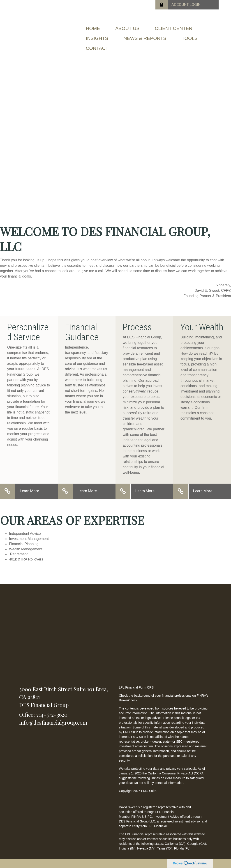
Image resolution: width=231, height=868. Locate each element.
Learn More (29, 491)
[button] (127, 28)
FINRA (136, 817)
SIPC (148, 817)
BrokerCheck (128, 700)
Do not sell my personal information (158, 783)
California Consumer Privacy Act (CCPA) (176, 773)
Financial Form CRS (139, 687)
